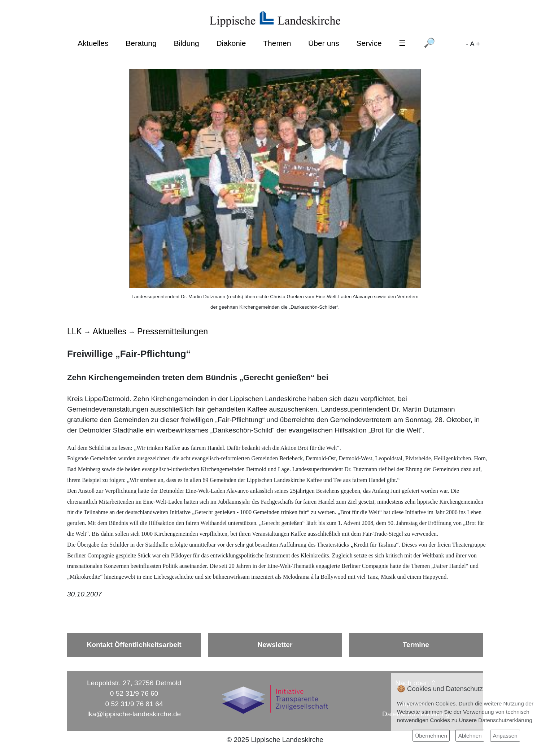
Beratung (141, 43)
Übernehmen (431, 736)
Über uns (324, 43)
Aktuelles (93, 43)
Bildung (186, 43)
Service (369, 43)
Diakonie (231, 43)
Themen (277, 43)
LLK (75, 331)
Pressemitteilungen (173, 331)
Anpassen (505, 736)
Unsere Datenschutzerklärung (496, 720)
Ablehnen (470, 736)
